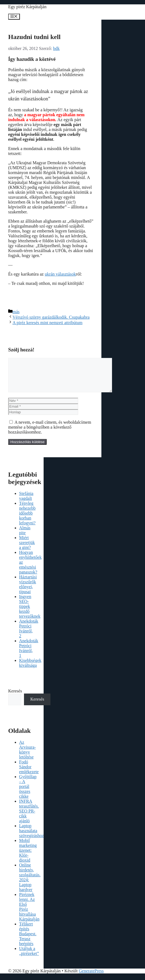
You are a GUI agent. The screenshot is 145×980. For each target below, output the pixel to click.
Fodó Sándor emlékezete (29, 773)
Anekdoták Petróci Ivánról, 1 (29, 655)
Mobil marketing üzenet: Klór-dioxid (28, 857)
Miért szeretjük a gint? (27, 549)
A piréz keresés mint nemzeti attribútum (47, 323)
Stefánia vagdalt (26, 502)
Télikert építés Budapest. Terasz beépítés (28, 940)
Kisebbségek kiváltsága (30, 669)
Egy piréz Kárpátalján (27, 7)
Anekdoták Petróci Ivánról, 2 (29, 635)
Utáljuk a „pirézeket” (29, 957)
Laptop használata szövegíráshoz (31, 837)
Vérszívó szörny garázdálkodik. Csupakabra (51, 317)
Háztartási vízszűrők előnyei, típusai (28, 591)
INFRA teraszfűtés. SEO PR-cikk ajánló (29, 818)
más (16, 312)
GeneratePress (91, 977)
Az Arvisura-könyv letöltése (27, 756)
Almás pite (25, 537)
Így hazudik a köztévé (32, 59)
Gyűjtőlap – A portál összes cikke (28, 793)
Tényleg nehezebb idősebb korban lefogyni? (27, 520)
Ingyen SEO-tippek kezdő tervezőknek (30, 613)
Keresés (15, 697)
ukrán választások (60, 274)
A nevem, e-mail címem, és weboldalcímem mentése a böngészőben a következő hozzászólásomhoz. (50, 434)
